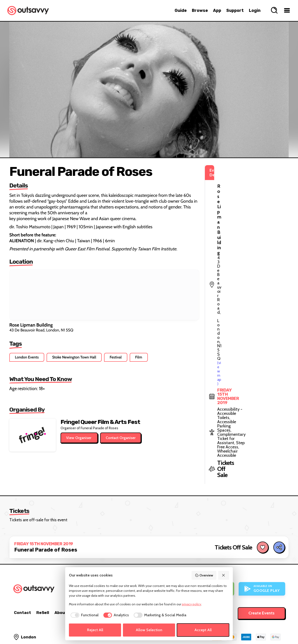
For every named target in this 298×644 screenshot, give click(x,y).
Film (139, 357)
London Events (27, 357)
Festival (116, 357)
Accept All (203, 630)
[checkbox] (84, 615)
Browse (200, 10)
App (217, 10)
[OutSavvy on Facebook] (281, 628)
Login (255, 10)
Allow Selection (149, 630)
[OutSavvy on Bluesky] (271, 628)
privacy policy (191, 604)
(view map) (235, 191)
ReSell (43, 582)
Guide (181, 10)
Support (235, 10)
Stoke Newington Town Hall (74, 357)
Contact (22, 582)
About (61, 582)
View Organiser (79, 438)
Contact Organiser (121, 438)
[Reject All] (224, 575)
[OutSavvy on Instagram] (261, 628)
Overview (204, 575)
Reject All (95, 630)
